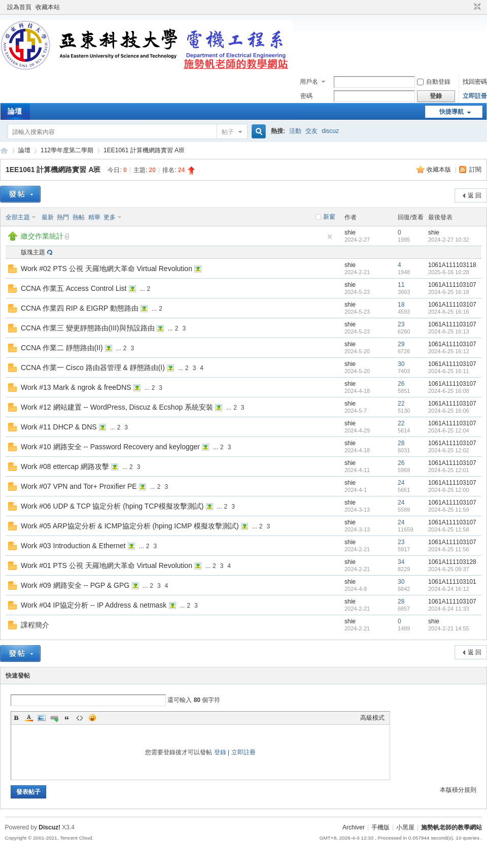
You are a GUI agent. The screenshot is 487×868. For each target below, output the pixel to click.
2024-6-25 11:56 (449, 549)
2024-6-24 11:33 (449, 609)
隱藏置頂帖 (330, 237)
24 (401, 483)
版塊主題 (33, 252)
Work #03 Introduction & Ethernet (73, 546)
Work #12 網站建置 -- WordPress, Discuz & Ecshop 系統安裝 (117, 407)
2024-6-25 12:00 (449, 490)
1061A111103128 (452, 562)
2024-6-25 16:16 (449, 312)
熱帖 (79, 217)
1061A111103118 (452, 265)
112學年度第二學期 (67, 150)
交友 (311, 131)
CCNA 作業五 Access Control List (74, 288)
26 (401, 384)
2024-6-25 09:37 (449, 569)
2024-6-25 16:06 (449, 411)
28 (401, 443)
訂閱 (475, 170)
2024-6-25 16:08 (449, 391)
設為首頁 (19, 7)
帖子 (228, 132)
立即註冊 (475, 96)
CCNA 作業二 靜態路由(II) (62, 348)
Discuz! (49, 827)
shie (350, 232)
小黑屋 (405, 827)
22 (401, 404)
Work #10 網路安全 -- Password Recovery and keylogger (110, 447)
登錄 (220, 752)
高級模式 (372, 718)
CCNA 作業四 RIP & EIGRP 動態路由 (80, 308)
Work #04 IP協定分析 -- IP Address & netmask (94, 605)
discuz (330, 131)
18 (401, 305)
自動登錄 (434, 82)
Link (54, 718)
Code (80, 718)
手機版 (380, 827)
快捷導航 (451, 112)
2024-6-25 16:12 (449, 351)
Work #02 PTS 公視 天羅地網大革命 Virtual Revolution (107, 269)
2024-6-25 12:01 (449, 470)
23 (401, 324)
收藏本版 (440, 170)
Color (29, 718)
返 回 (475, 195)
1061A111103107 (452, 285)
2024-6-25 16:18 (449, 292)
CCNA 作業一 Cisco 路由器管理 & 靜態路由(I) (93, 368)
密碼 (306, 96)
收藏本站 (48, 7)
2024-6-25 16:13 (449, 331)
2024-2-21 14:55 (449, 628)
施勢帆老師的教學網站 (4, 151)
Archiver (354, 827)
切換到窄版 (476, 7)
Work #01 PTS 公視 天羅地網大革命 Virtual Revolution (107, 565)
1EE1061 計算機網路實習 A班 (144, 150)
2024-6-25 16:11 (449, 371)
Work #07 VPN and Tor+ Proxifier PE (79, 486)
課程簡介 (35, 625)
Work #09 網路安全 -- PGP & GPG (75, 585)
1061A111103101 (452, 582)
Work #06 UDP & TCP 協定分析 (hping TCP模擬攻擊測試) (112, 506)
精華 (94, 217)
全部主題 (18, 217)
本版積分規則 (458, 790)
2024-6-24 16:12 (449, 589)
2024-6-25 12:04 (449, 430)
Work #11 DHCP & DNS (59, 427)
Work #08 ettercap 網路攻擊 (65, 466)
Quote (67, 718)
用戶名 (309, 82)
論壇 (15, 111)
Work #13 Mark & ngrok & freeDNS (76, 387)
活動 (295, 131)
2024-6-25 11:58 (449, 529)
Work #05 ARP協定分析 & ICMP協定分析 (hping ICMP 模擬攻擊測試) (130, 526)
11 (401, 285)
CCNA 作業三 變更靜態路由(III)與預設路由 (88, 328)
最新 (48, 217)
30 (401, 364)
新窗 (329, 217)
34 (401, 562)
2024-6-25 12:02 (449, 450)
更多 (110, 217)
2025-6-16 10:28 (449, 272)
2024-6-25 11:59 (449, 510)
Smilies (92, 718)
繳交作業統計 (42, 236)
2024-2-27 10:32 (449, 240)
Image (42, 718)
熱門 (63, 217)
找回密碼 (475, 82)
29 (401, 344)
